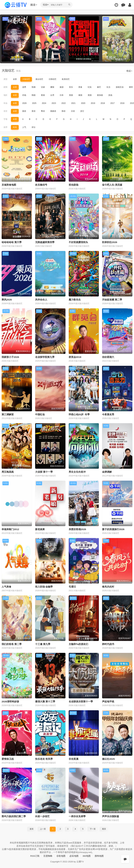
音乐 (71, 87)
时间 (15, 127)
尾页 (104, 829)
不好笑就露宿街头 (78, 242)
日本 (62, 95)
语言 (5, 111)
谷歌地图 (61, 855)
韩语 (64, 111)
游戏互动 (120, 87)
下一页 (93, 829)
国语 (24, 111)
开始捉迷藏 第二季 (112, 299)
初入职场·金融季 (44, 586)
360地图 (87, 855)
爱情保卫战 (8, 759)
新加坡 (100, 95)
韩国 (34, 95)
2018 (103, 103)
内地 (24, 95)
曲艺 (99, 87)
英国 (90, 95)
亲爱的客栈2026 (77, 529)
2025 (34, 103)
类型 (5, 79)
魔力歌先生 (75, 299)
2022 (64, 103)
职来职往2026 (110, 242)
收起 (129, 71)
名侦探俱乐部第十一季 (81, 701)
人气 (24, 127)
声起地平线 (108, 701)
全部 (15, 79)
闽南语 (53, 111)
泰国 (80, 95)
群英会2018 (75, 357)
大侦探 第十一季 (44, 471)
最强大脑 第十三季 (45, 701)
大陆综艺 (26, 79)
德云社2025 (108, 759)
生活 (108, 87)
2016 (122, 103)
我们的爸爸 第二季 (12, 644)
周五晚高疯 (8, 471)
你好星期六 (108, 357)
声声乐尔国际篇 (111, 816)
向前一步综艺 (42, 816)
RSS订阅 (35, 855)
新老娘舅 (40, 529)
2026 (24, 103)
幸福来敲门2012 (10, 529)
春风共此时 (108, 586)
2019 (93, 103)
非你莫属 (74, 759)
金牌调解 (107, 471)
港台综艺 (39, 79)
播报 (52, 87)
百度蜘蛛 (48, 855)
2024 (44, 103)
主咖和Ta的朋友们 (78, 644)
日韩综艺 (53, 79)
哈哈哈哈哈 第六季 (12, 242)
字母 (5, 119)
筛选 (18, 71)
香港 (43, 95)
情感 (34, 87)
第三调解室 (8, 414)
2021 (73, 103)
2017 (112, 103)
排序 (5, 127)
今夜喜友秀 (108, 414)
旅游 (62, 87)
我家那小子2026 (10, 357)
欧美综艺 (66, 79)
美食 (80, 87)
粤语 (43, 111)
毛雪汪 (72, 586)
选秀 (24, 87)
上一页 (43, 829)
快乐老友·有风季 (44, 759)
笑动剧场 (74, 185)
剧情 (5, 87)
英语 (34, 111)
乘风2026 (7, 299)
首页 (32, 829)
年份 (5, 103)
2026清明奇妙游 (10, 701)
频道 (34, 5)
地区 (5, 95)
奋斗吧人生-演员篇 (112, 185)
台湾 (52, 95)
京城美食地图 (9, 185)
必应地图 (74, 855)
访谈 (43, 87)
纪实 (90, 87)
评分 (34, 127)
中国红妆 (40, 414)
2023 (54, 103)
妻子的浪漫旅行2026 (113, 529)
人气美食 (6, 586)
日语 (73, 111)
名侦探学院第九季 (45, 357)
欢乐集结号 (41, 185)
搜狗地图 (99, 855)
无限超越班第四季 (45, 242)
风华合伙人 (41, 299)
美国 (71, 95)
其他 (110, 95)
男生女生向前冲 (77, 471)
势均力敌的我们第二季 (14, 816)
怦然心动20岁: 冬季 (79, 414)
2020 (83, 103)
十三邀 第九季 (43, 644)
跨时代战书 (108, 644)
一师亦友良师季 (77, 816)
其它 (82, 111)
